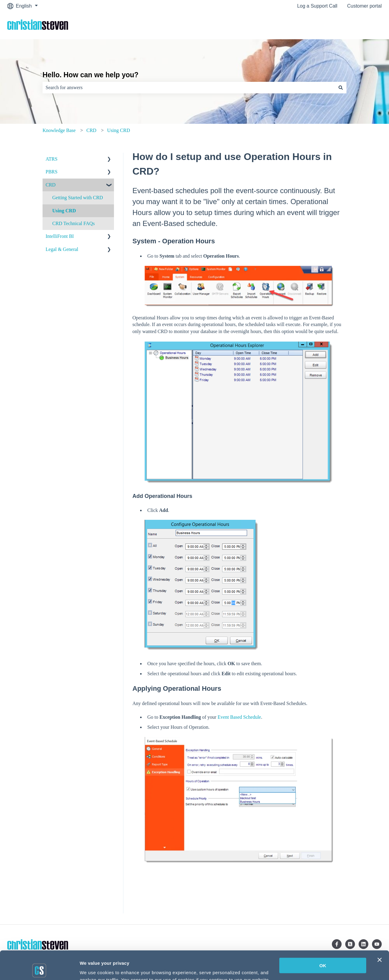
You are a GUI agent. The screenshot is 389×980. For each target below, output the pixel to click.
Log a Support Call (317, 6)
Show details (94, 968)
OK (323, 937)
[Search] (341, 88)
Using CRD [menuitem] (64, 211)
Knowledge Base (59, 130)
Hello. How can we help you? (91, 75)
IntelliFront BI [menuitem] (60, 236)
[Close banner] (380, 931)
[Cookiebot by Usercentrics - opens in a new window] (39, 968)
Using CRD (119, 130)
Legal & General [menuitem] (62, 249)
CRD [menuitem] (51, 185)
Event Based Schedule (239, 717)
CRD (91, 130)
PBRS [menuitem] (52, 172)
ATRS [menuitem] (52, 159)
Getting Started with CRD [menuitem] (78, 198)
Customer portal (364, 6)
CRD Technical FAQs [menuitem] (74, 223)
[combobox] (189, 88)
